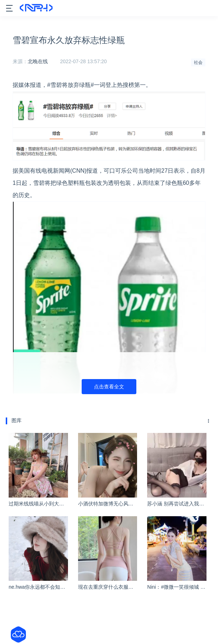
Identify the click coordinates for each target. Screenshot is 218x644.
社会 (198, 62)
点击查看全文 (109, 387)
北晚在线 (38, 61)
